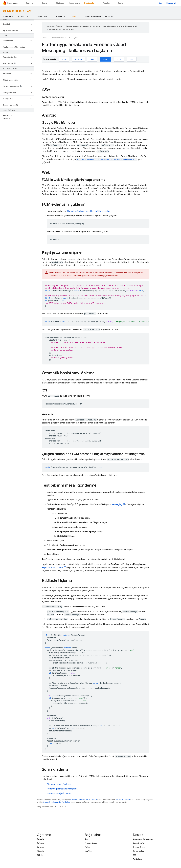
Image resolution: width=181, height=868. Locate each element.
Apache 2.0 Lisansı (123, 800)
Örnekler (109, 16)
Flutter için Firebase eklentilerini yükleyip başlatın (89, 211)
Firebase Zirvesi (91, 843)
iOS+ (64, 59)
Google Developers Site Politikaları (56, 802)
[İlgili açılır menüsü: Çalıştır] (50, 3)
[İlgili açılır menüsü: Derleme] (36, 3)
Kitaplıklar (41, 851)
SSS (134, 855)
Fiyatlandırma (74, 3)
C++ (132, 59)
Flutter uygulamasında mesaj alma (62, 789)
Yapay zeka (42, 16)
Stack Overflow (139, 843)
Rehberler (41, 839)
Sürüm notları (138, 851)
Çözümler (60, 3)
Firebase (45, 38)
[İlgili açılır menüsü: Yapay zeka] (50, 16)
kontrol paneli (53, 568)
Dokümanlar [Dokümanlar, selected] (89, 3)
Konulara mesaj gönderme (59, 793)
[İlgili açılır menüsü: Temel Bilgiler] (32, 16)
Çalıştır (44, 3)
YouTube (88, 851)
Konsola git (171, 3)
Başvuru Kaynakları (93, 16)
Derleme (30, 3)
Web (92, 59)
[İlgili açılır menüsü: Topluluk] (113, 3)
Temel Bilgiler (23, 16)
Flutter (106, 59)
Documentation (12, 11)
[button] (15, 24)
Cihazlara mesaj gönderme (59, 784)
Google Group (139, 847)
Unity (119, 59)
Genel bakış (8, 16)
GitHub (40, 855)
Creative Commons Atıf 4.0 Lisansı (84, 800)
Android (78, 59)
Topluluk (106, 3)
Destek (121, 3)
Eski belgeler (138, 859)
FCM (28, 11)
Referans (40, 843)
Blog (161, 3)
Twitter (88, 847)
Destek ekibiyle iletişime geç (144, 839)
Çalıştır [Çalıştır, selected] (74, 16)
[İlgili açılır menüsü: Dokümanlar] (97, 3)
